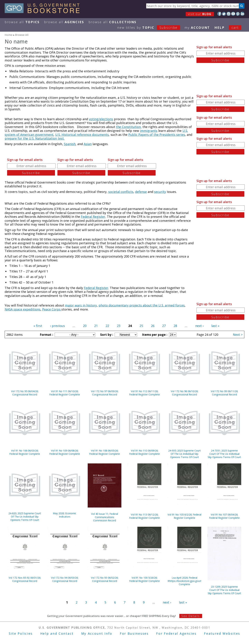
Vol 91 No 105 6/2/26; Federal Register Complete (184, 516)
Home (8, 35)
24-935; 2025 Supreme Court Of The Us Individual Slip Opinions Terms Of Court (185, 454)
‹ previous (57, 326)
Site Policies (21, 633)
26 (153, 326)
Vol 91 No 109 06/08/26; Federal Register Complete (65, 452)
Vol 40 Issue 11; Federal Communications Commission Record (105, 517)
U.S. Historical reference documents (82, 135)
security (160, 192)
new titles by (151, 28)
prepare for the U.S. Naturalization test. (35, 138)
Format (46, 335)
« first (38, 326)
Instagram (229, 14)
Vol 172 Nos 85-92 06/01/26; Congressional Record (25, 579)
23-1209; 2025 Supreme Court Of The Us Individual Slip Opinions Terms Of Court (224, 590)
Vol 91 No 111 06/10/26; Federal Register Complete (65, 393)
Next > (238, 335)
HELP (220, 28)
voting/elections (101, 119)
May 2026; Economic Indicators (65, 515)
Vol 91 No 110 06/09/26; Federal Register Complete (144, 452)
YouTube (233, 14)
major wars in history (81, 305)
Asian (88, 144)
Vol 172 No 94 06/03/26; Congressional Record (65, 579)
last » (215, 326)
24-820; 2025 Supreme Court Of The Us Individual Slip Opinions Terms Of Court (25, 517)
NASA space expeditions (23, 309)
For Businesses (134, 633)
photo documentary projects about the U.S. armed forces (142, 305)
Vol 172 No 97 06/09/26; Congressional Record (105, 393)
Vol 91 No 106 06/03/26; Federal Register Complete (25, 452)
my (197, 28)
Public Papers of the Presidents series (157, 135)
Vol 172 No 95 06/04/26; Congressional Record (25, 393)
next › (199, 326)
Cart (235, 28)
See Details (191, 616)
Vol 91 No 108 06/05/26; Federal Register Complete (105, 452)
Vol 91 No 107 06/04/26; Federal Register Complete (224, 516)
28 (175, 326)
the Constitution (128, 127)
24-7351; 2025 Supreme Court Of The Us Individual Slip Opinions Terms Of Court (224, 454)
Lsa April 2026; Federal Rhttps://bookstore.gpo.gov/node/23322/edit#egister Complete (184, 581)
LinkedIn (242, 14)
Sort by (106, 335)
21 (96, 326)
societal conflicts (121, 192)
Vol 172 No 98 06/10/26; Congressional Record (185, 393)
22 (107, 326)
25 (141, 326)
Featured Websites (222, 633)
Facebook (219, 14)
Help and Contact (57, 633)
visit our (200, 14)
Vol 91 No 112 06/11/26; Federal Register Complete (144, 393)
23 (119, 326)
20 (85, 326)
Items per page (154, 335)
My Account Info (97, 633)
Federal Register (93, 217)
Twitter (224, 14)
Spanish (70, 144)
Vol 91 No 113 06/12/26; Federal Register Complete (144, 516)
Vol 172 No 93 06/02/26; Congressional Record (105, 579)
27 (164, 326)
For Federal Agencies (176, 633)
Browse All (22, 22)
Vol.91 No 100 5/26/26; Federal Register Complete (144, 579)
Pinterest (238, 14)
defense (141, 192)
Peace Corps (52, 309)
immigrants (149, 131)
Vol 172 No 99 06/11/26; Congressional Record (224, 393)
